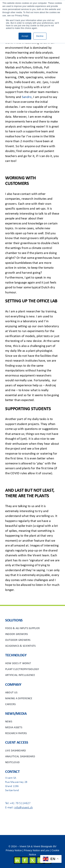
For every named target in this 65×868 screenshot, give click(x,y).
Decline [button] (40, 36)
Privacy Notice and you (37, 850)
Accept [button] (25, 36)
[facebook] (25, 860)
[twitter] (33, 860)
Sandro (27, 97)
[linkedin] (17, 860)
